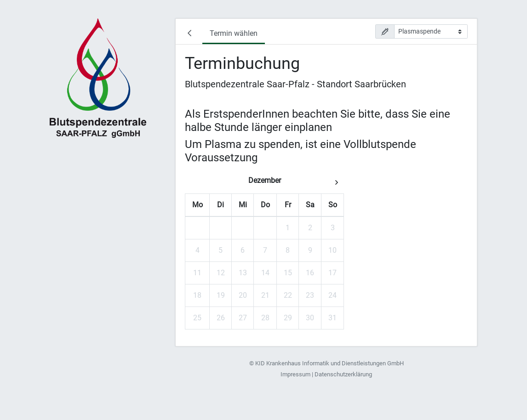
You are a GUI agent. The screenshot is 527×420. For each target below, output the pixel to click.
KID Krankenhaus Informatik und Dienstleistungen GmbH (329, 363)
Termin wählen (234, 33)
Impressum (295, 374)
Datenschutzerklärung (343, 374)
